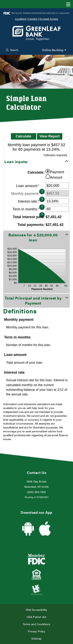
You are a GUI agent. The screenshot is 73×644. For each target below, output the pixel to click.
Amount (56, 177)
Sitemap (36, 638)
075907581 (42, 497)
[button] (36, 161)
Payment (57, 172)
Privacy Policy (36, 631)
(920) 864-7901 (37, 492)
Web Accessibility (36, 610)
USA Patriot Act (37, 617)
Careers (33, 19)
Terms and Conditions (36, 624)
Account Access (49, 19)
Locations (21, 19)
